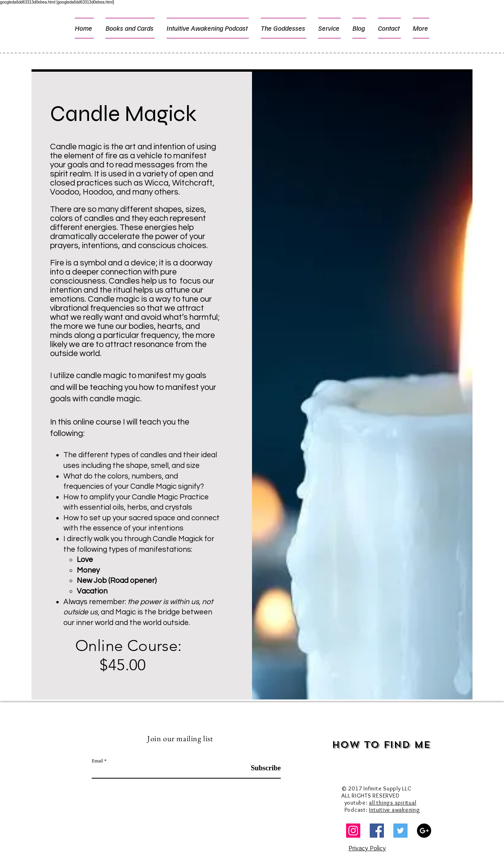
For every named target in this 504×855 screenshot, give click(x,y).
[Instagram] (353, 831)
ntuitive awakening (395, 810)
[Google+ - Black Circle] (424, 831)
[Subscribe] (261, 768)
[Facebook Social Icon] (377, 831)
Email (97, 761)
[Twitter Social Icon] (400, 831)
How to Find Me (381, 745)
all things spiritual (393, 803)
